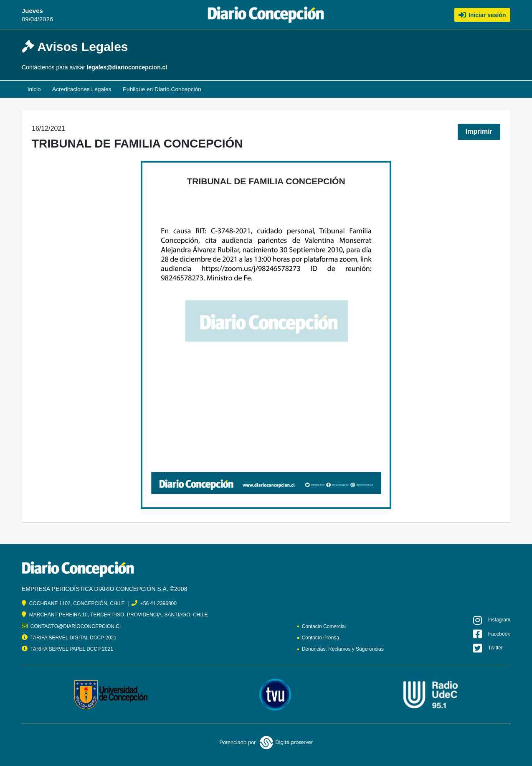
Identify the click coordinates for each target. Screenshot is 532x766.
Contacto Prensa (320, 638)
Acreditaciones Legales (83, 89)
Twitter (488, 648)
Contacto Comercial (324, 626)
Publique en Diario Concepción (165, 89)
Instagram (492, 620)
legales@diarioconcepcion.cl (127, 67)
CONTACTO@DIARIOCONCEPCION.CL (76, 626)
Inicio (34, 89)
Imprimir (479, 132)
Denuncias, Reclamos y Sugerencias (343, 649)
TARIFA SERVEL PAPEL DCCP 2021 (72, 649)
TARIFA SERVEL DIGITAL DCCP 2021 (73, 638)
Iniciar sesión (482, 15)
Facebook (491, 634)
